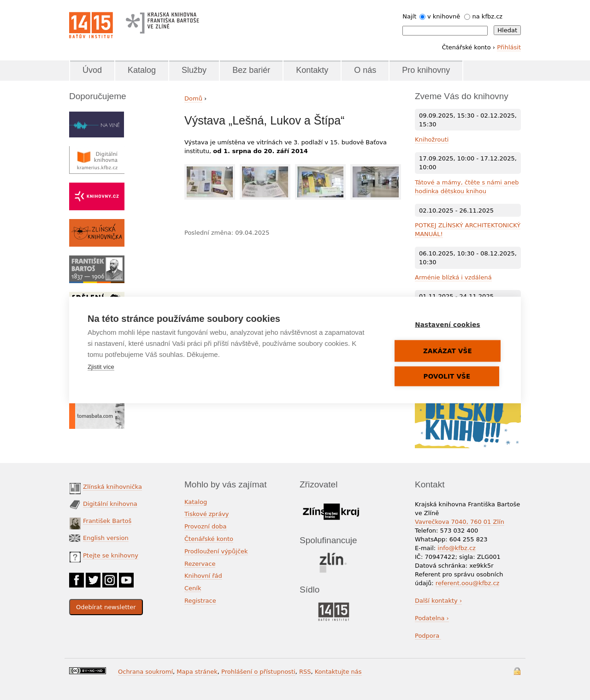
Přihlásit (509, 47)
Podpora (428, 636)
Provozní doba (206, 526)
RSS (305, 672)
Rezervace (200, 564)
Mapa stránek (197, 672)
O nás (365, 70)
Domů (193, 98)
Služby (194, 70)
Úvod (92, 70)
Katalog (142, 70)
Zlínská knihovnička (112, 487)
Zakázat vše (448, 351)
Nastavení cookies (448, 325)
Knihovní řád (203, 576)
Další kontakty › (438, 601)
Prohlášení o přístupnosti (258, 672)
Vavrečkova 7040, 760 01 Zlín (460, 522)
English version (106, 538)
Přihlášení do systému (517, 671)
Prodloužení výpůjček (216, 551)
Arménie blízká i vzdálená (453, 277)
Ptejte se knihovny (111, 555)
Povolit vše (447, 376)
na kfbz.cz (488, 16)
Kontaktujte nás (338, 672)
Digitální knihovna (110, 504)
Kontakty (312, 70)
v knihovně (444, 16)
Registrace (200, 601)
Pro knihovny (426, 70)
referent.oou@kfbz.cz (468, 583)
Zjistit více (101, 367)
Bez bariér (251, 70)
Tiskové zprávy (207, 514)
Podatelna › (432, 618)
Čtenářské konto (209, 539)
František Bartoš (107, 521)
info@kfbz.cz (457, 548)
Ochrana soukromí (145, 672)
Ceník (193, 588)
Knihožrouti (432, 139)
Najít (409, 16)
